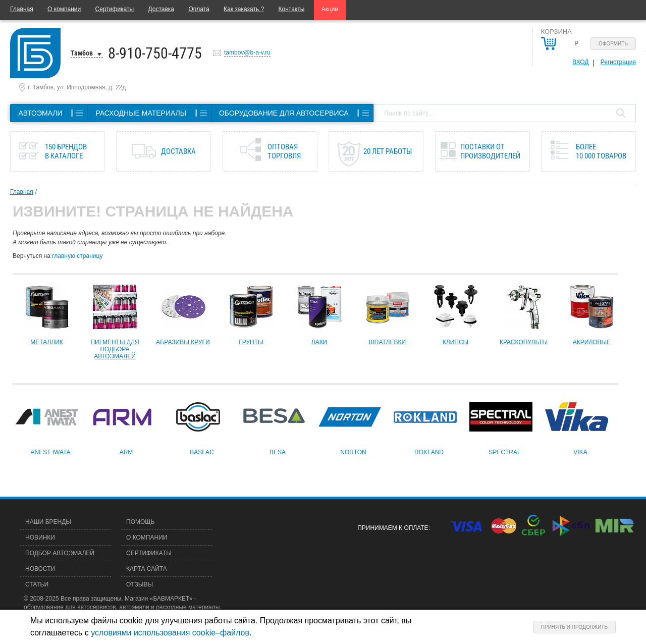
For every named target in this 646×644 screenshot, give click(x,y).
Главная (22, 9)
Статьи (37, 584)
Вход (580, 62)
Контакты (292, 9)
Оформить (613, 44)
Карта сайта (147, 569)
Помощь (140, 522)
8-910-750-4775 (155, 53)
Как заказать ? (244, 9)
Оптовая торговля (284, 151)
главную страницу (77, 256)
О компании (64, 9)
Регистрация (618, 62)
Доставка (161, 9)
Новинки (40, 538)
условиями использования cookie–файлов (170, 633)
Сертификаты (115, 9)
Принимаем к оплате (393, 528)
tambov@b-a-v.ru (247, 52)
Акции (330, 9)
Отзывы (140, 584)
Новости (40, 569)
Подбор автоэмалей (60, 553)
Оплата (199, 9)
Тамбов (82, 53)
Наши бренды (48, 522)
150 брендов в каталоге (66, 151)
